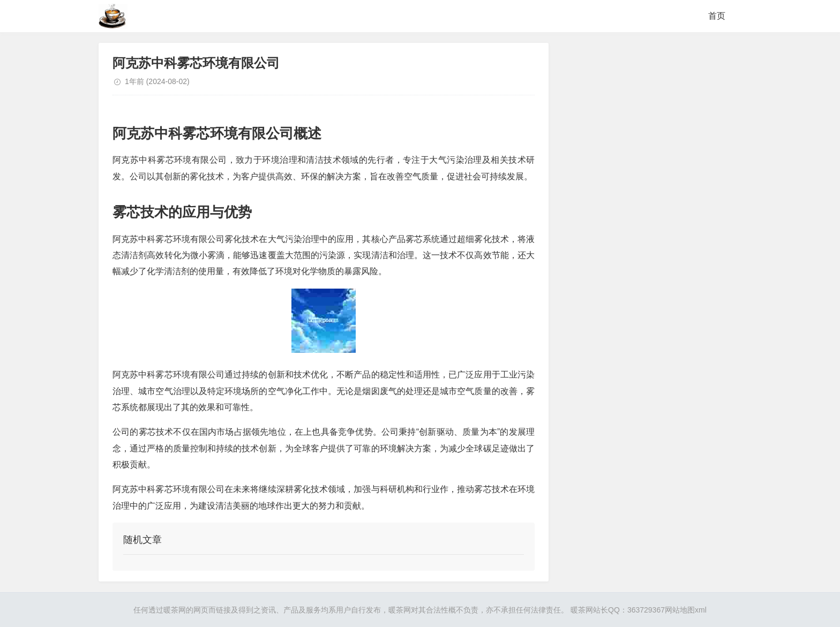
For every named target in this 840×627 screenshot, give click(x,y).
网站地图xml (686, 610)
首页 (717, 16)
